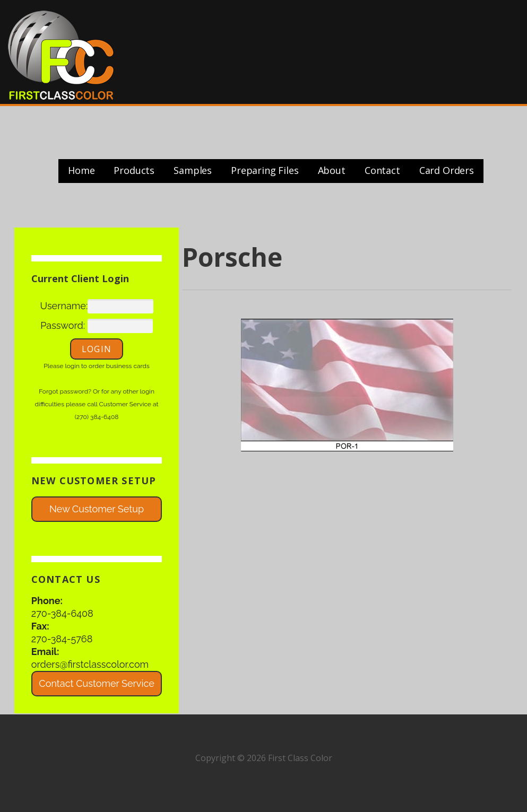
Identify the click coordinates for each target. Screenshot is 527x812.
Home (81, 170)
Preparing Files (265, 170)
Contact (382, 170)
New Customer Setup (97, 509)
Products (134, 170)
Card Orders (447, 170)
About (332, 170)
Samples (193, 170)
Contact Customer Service (96, 683)
